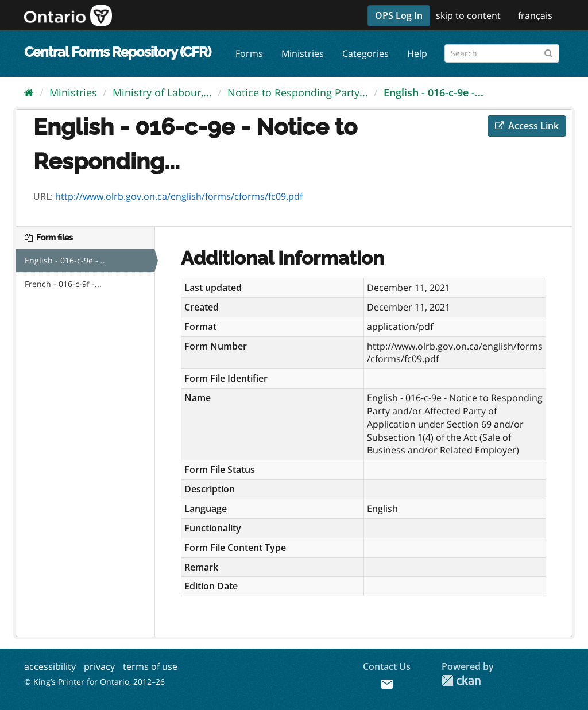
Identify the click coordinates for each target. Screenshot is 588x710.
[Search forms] (502, 53)
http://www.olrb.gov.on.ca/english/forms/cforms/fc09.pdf (179, 196)
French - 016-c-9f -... (63, 284)
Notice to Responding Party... (298, 92)
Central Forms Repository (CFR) (117, 52)
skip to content (468, 15)
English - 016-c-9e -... (434, 92)
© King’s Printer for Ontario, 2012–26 (94, 682)
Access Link (527, 126)
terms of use (150, 666)
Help (417, 53)
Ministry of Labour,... (162, 92)
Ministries (303, 53)
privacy (99, 666)
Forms (249, 53)
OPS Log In (399, 15)
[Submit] (549, 51)
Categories (365, 53)
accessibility (50, 666)
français (535, 15)
